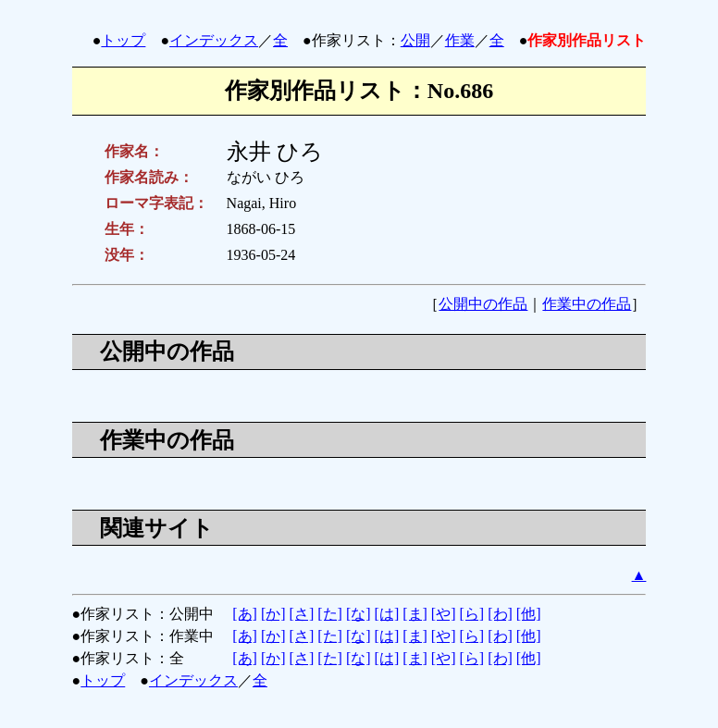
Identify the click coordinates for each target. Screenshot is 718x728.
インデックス (214, 40)
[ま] (415, 614)
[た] (330, 614)
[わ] (500, 614)
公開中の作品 (483, 304)
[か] (273, 614)
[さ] (302, 614)
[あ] (245, 614)
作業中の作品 (587, 304)
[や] (444, 614)
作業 (460, 40)
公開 (415, 40)
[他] (529, 614)
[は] (387, 614)
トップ (123, 40)
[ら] (472, 614)
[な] (359, 614)
